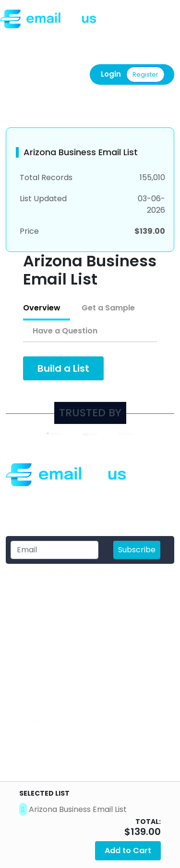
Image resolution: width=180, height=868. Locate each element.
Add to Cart (128, 851)
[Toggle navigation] (168, 21)
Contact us (27, 761)
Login (111, 74)
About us (23, 740)
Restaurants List (126, 593)
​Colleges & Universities (27, 695)
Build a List (63, 368)
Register (145, 74)
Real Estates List (126, 657)
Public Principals (36, 593)
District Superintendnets (37, 662)
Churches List (121, 678)
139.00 (146, 832)
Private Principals (37, 635)
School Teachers (37, 614)
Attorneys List (121, 635)
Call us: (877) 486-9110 (47, 39)
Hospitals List (120, 614)
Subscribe (137, 550)
